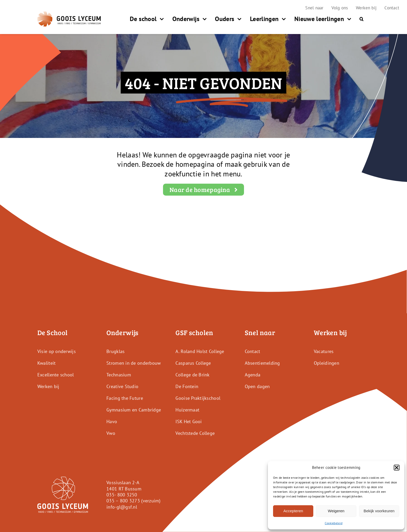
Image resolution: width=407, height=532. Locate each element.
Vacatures (324, 351)
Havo (112, 421)
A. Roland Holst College (200, 351)
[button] (397, 468)
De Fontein (187, 386)
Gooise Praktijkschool (198, 398)
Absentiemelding (262, 363)
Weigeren (336, 511)
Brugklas (116, 351)
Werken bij (48, 386)
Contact (253, 351)
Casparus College (193, 363)
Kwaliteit (46, 363)
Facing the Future (125, 398)
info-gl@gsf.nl (122, 507)
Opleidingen (327, 363)
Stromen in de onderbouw (134, 363)
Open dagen (257, 386)
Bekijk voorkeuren (379, 511)
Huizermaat (187, 410)
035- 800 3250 (122, 495)
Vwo (111, 433)
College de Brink (192, 375)
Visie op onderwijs (57, 351)
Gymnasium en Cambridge (134, 410)
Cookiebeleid (334, 523)
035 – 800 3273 (123, 501)
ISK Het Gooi (189, 421)
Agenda (253, 375)
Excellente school (56, 375)
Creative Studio (122, 386)
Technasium (119, 375)
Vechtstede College (195, 433)
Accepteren (293, 511)
